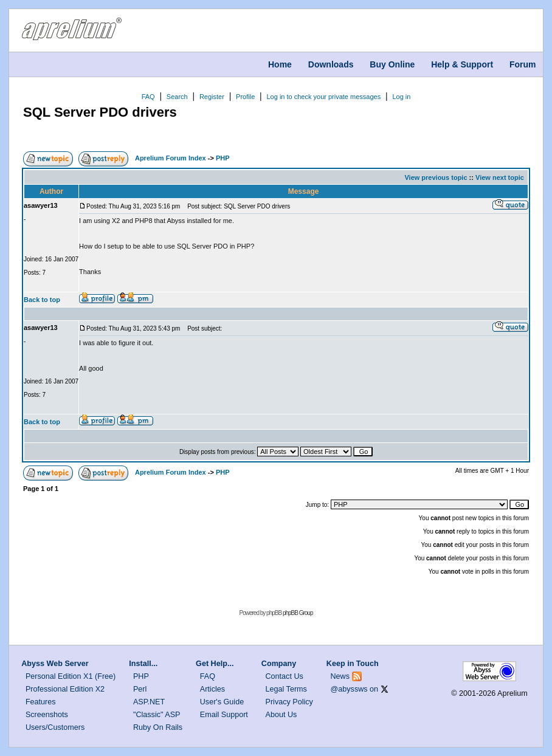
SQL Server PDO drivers (100, 112)
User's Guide (222, 702)
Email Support (224, 715)
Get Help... (215, 664)
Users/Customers (55, 727)
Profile (245, 97)
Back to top (42, 300)
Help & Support (462, 64)
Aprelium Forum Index (171, 158)
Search (177, 97)
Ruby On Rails (158, 727)
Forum (523, 64)
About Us (281, 715)
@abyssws (349, 689)
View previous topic (436, 177)
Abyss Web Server (55, 664)
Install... (143, 664)
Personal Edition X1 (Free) (71, 676)
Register (212, 97)
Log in (401, 97)
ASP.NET (149, 702)
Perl (140, 689)
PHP (223, 158)
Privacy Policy (289, 702)
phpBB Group (298, 613)
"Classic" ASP (157, 715)
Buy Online (392, 64)
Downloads (331, 64)
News (340, 676)
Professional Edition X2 (65, 689)
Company (279, 664)
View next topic (500, 177)
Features (41, 702)
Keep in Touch (353, 664)
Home (280, 64)
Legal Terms (286, 689)
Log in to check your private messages (323, 97)
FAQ (148, 97)
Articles (212, 689)
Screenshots (47, 715)
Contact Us (285, 676)
